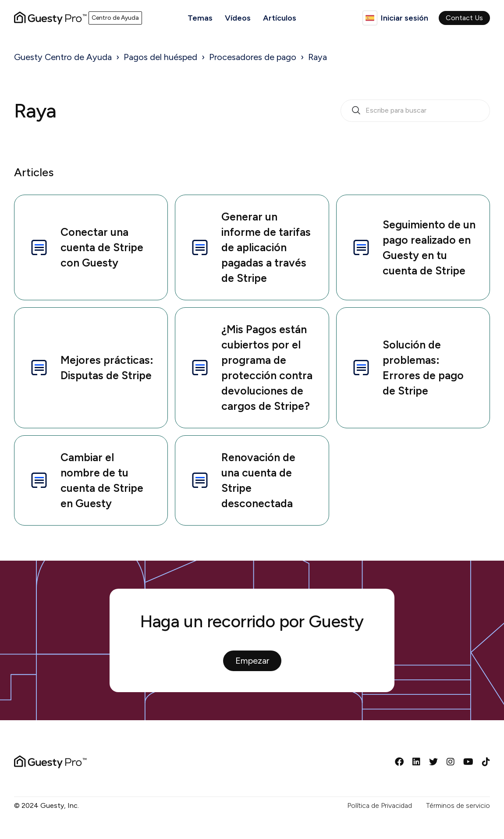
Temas (200, 18)
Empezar (252, 661)
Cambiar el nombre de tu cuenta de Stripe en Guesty (86, 480)
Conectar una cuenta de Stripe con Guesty (86, 247)
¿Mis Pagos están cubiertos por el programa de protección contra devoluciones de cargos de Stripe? (251, 368)
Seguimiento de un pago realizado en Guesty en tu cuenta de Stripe (413, 247)
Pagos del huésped (160, 57)
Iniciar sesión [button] (405, 18)
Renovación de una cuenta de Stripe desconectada (242, 480)
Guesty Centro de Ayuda (63, 57)
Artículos (280, 18)
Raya (318, 57)
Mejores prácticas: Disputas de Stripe (91, 368)
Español (370, 18)
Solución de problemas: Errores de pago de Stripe (407, 368)
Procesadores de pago (253, 57)
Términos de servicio (458, 805)
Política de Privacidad (380, 805)
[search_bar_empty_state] (415, 111)
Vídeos (238, 18)
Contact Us (464, 18)
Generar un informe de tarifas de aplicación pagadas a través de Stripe (250, 247)
